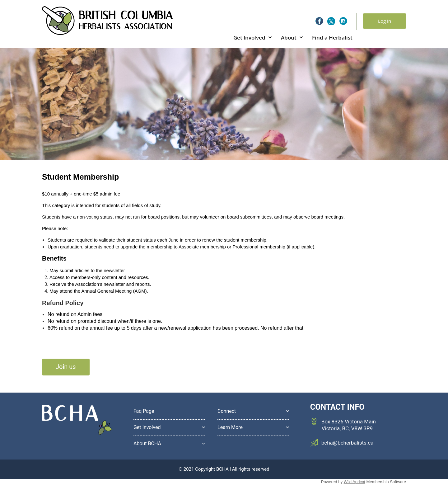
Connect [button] (227, 411)
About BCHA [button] (147, 443)
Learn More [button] (230, 427)
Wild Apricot (355, 482)
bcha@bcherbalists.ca (348, 443)
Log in (385, 21)
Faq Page (144, 411)
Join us (66, 367)
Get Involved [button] (147, 427)
